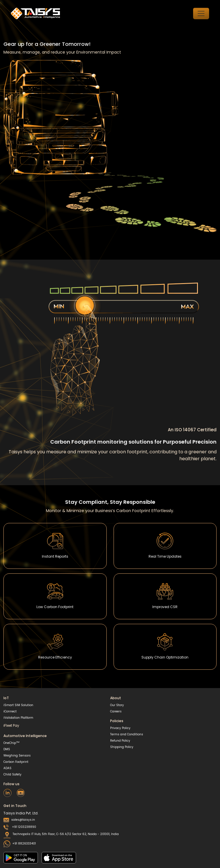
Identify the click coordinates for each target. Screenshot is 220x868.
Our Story (117, 705)
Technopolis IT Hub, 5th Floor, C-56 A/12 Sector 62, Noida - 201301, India (61, 835)
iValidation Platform (18, 718)
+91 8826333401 (20, 843)
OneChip (11, 743)
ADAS (7, 768)
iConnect (10, 711)
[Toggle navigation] (201, 13)
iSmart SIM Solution (18, 705)
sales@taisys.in (19, 820)
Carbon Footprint (16, 762)
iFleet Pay (11, 725)
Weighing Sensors (17, 756)
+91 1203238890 (20, 827)
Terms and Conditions (127, 734)
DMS (7, 749)
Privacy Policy (120, 728)
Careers (116, 711)
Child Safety (12, 774)
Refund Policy (120, 741)
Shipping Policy (122, 747)
